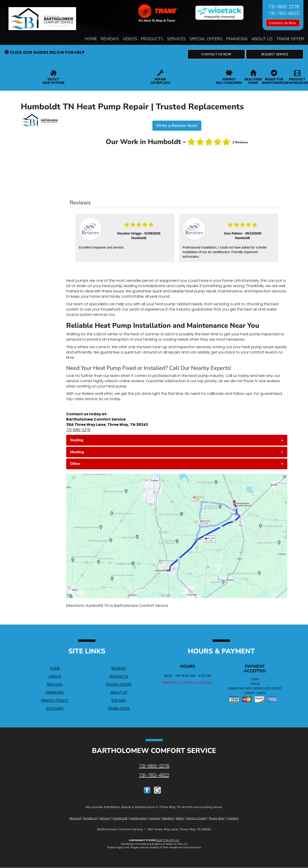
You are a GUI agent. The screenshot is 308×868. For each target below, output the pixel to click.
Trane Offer (290, 39)
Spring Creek (196, 818)
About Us (262, 39)
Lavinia (155, 818)
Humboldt (120, 818)
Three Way (217, 818)
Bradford (90, 818)
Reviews (110, 39)
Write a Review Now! (177, 126)
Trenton (233, 818)
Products (152, 39)
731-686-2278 (78, 430)
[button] (216, 54)
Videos (130, 39)
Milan (180, 818)
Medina (168, 818)
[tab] (177, 440)
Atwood (75, 818)
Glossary (55, 708)
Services (176, 39)
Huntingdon (138, 818)
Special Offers (206, 39)
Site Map (119, 700)
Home (91, 39)
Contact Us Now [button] (283, 23)
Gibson (105, 818)
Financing (237, 39)
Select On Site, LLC (167, 840)
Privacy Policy (55, 700)
